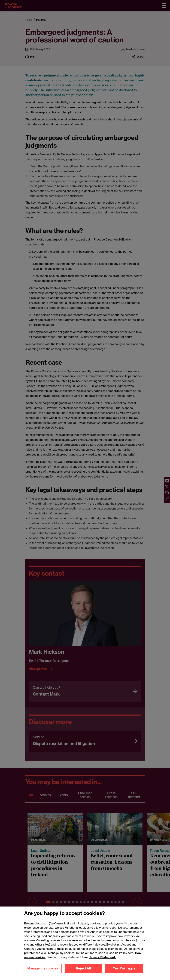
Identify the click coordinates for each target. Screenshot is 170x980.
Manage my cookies (43, 972)
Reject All (83, 972)
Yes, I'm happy (124, 972)
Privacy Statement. (103, 961)
